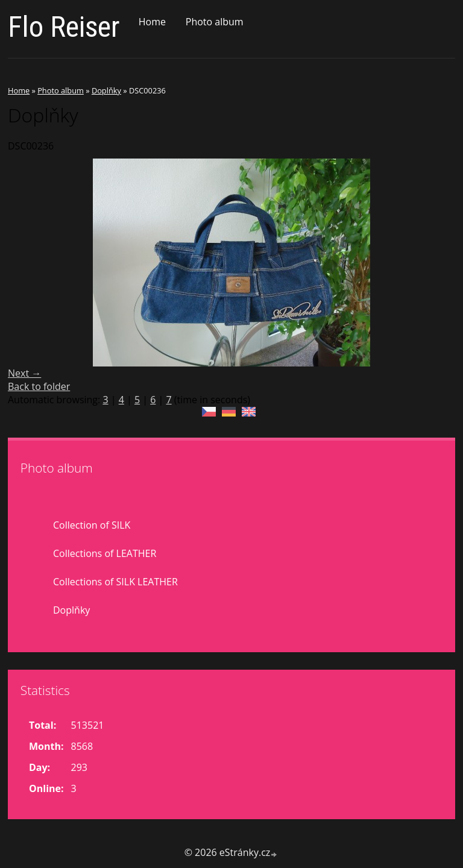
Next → (24, 373)
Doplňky (106, 90)
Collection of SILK (92, 525)
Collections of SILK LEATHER (115, 582)
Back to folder (39, 386)
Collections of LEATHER (105, 553)
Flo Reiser (64, 27)
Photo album (215, 22)
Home (152, 22)
